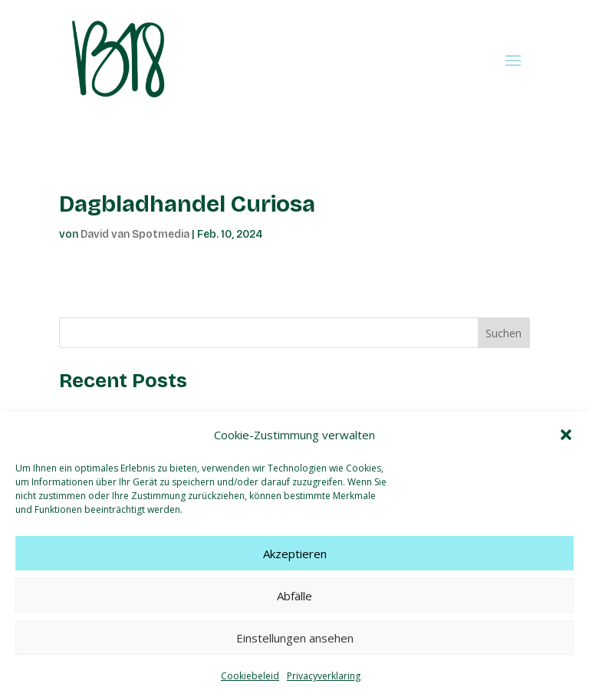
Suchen (503, 333)
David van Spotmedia (135, 234)
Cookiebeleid (250, 676)
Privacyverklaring (324, 676)
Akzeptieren (295, 554)
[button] (566, 435)
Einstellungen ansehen (295, 638)
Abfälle (294, 596)
